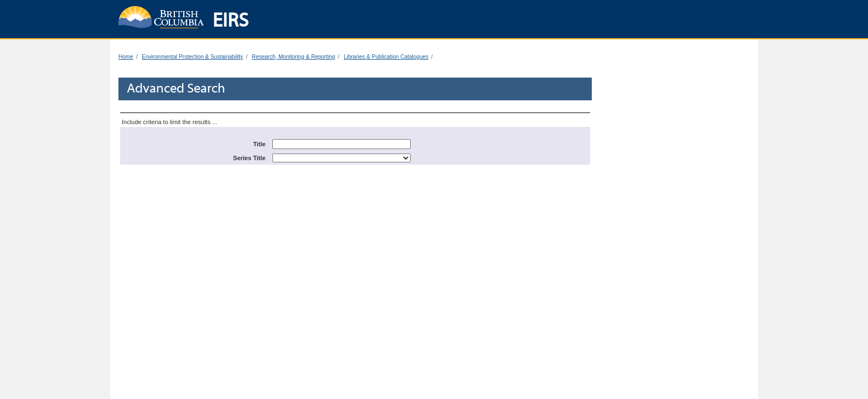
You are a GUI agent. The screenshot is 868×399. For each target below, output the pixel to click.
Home (126, 57)
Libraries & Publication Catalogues (386, 57)
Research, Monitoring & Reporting (294, 57)
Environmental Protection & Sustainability (192, 57)
